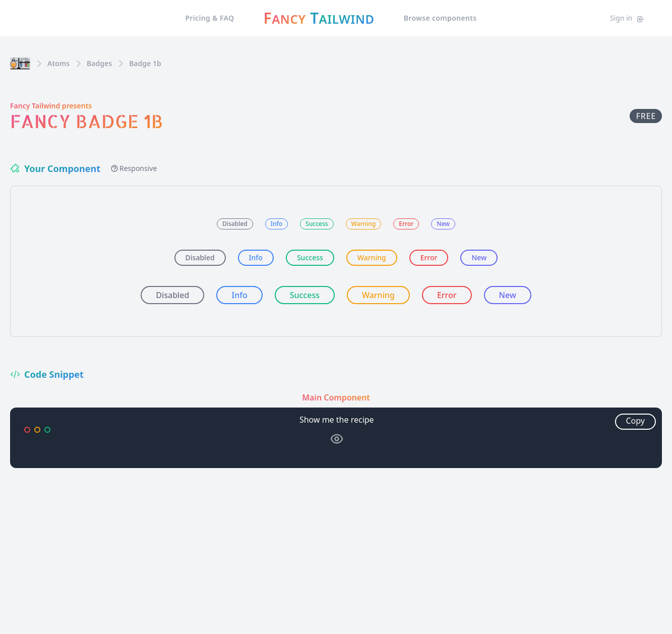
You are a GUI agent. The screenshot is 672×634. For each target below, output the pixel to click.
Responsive (134, 168)
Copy (635, 421)
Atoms (58, 63)
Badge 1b (145, 63)
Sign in (627, 18)
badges (99, 63)
